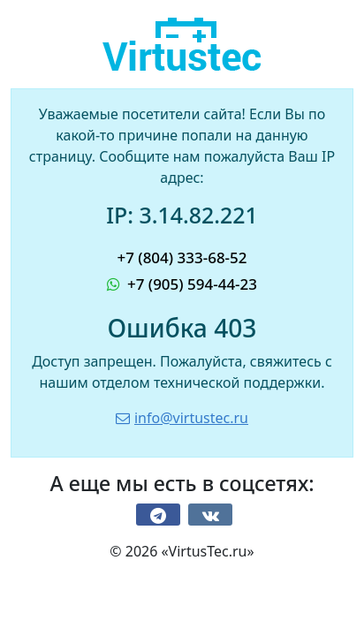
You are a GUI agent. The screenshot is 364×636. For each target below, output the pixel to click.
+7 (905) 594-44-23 (182, 284)
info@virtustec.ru (182, 418)
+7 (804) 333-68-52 (182, 257)
